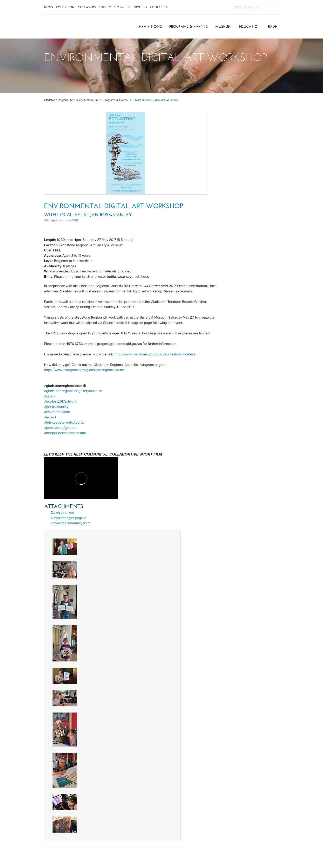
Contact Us (159, 7)
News (49, 7)
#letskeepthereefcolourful (64, 422)
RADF (273, 27)
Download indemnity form (71, 523)
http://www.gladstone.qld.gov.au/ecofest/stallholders (155, 354)
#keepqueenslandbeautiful (65, 433)
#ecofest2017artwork (60, 401)
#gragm (50, 396)
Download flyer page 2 (68, 518)
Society (105, 7)
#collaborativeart (57, 412)
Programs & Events (189, 27)
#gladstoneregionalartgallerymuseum (73, 391)
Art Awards (87, 7)
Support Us (122, 7)
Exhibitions (150, 27)
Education (250, 27)
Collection (65, 7)
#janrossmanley (56, 407)
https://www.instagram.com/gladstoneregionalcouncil (85, 370)
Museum (223, 27)
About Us (140, 7)
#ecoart (50, 417)
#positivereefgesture (60, 428)
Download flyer (63, 513)
